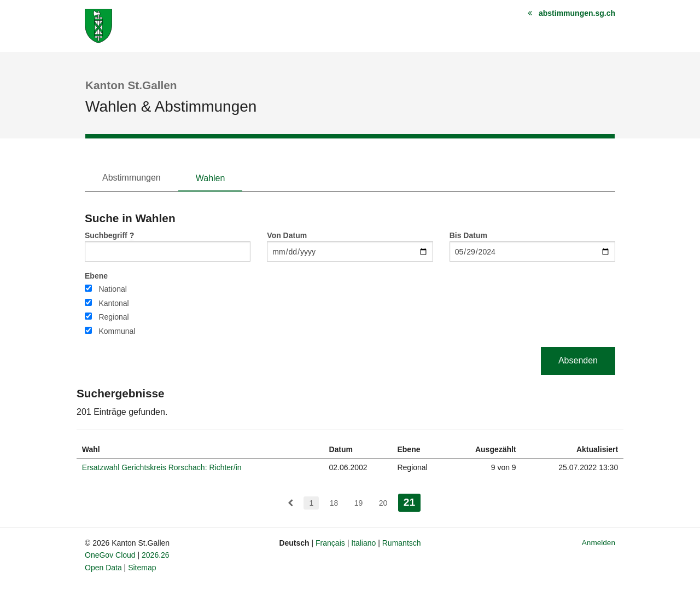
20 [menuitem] (383, 503)
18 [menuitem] (334, 503)
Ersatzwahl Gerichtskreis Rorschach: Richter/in (162, 467)
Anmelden (599, 543)
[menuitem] (290, 503)
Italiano (363, 543)
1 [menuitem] (311, 503)
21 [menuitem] (412, 501)
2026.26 (156, 555)
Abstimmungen (132, 178)
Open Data (103, 568)
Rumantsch (402, 543)
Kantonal (113, 303)
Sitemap (142, 568)
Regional (113, 317)
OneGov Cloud (110, 555)
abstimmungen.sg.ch (577, 13)
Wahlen (211, 178)
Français (330, 543)
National (112, 289)
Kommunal (117, 331)
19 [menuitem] (359, 503)
